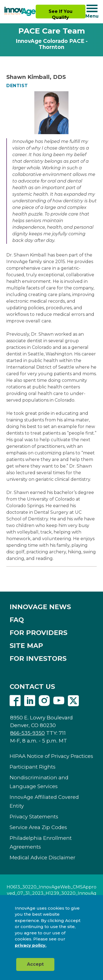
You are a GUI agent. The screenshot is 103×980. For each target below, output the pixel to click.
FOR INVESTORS (38, 659)
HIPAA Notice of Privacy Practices (51, 756)
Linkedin (30, 701)
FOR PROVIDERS (38, 633)
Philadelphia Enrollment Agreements (41, 842)
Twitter (73, 701)
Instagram (44, 701)
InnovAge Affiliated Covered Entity (44, 802)
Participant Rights (33, 767)
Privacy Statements (34, 817)
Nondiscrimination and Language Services (39, 782)
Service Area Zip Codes (38, 827)
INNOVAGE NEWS (40, 607)
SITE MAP (26, 646)
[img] (20, 12)
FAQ (17, 620)
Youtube (59, 701)
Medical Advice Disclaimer (42, 858)
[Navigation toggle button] (92, 8)
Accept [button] (35, 964)
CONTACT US (32, 687)
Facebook (15, 701)
